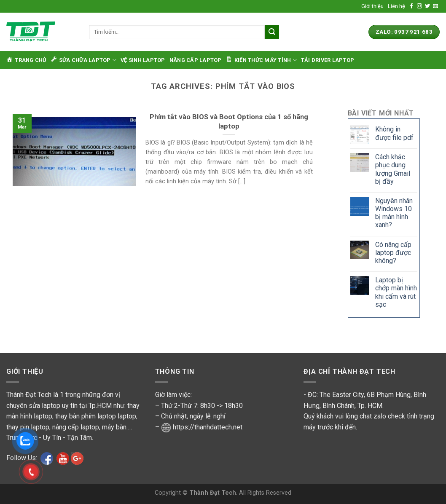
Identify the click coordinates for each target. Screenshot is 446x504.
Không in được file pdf (394, 133)
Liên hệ (396, 6)
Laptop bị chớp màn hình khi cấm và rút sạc (396, 292)
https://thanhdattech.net (208, 427)
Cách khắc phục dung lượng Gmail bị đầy (393, 169)
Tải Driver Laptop (328, 60)
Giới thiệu (372, 6)
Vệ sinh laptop (143, 60)
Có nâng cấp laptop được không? (393, 253)
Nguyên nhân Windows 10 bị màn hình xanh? (394, 213)
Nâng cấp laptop (196, 60)
